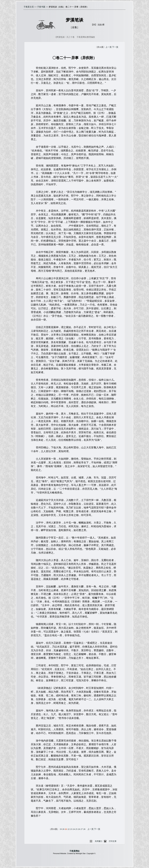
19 (61, 829)
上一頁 (109, 47)
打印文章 (113, 841)
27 (82, 829)
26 (79, 829)
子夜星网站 (74, 851)
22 (68, 829)
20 (63, 829)
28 (84, 829)
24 (74, 829)
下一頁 (115, 47)
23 (71, 829)
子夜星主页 (29, 7)
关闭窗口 (99, 841)
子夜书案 (41, 7)
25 (76, 829)
